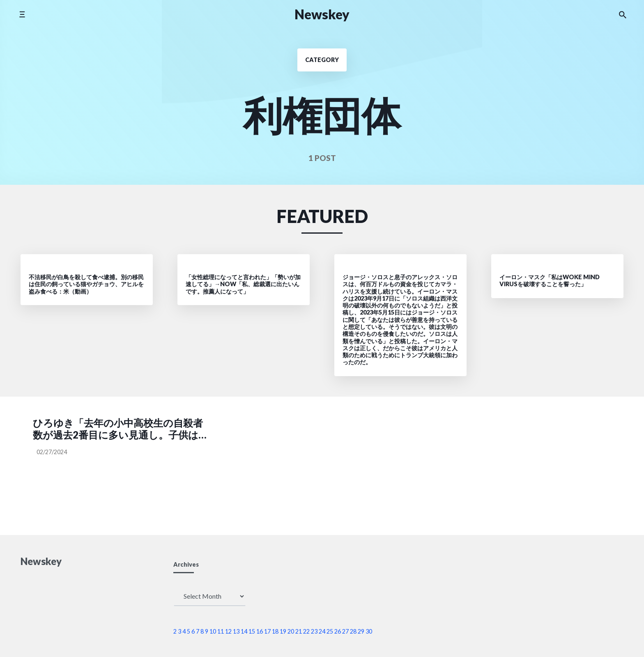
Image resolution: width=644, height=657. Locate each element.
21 (299, 631)
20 (291, 631)
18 (275, 631)
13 (236, 631)
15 (252, 631)
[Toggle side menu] (22, 14)
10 (213, 631)
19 (283, 631)
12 (228, 631)
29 (361, 631)
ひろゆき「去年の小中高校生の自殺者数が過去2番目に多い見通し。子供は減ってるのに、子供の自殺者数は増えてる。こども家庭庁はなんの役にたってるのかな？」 (119, 429)
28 (353, 631)
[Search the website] (623, 14)
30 (369, 631)
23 (314, 631)
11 (221, 631)
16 (260, 631)
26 (338, 631)
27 (345, 631)
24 (322, 631)
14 (244, 631)
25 (330, 631)
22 (306, 631)
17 (267, 631)
